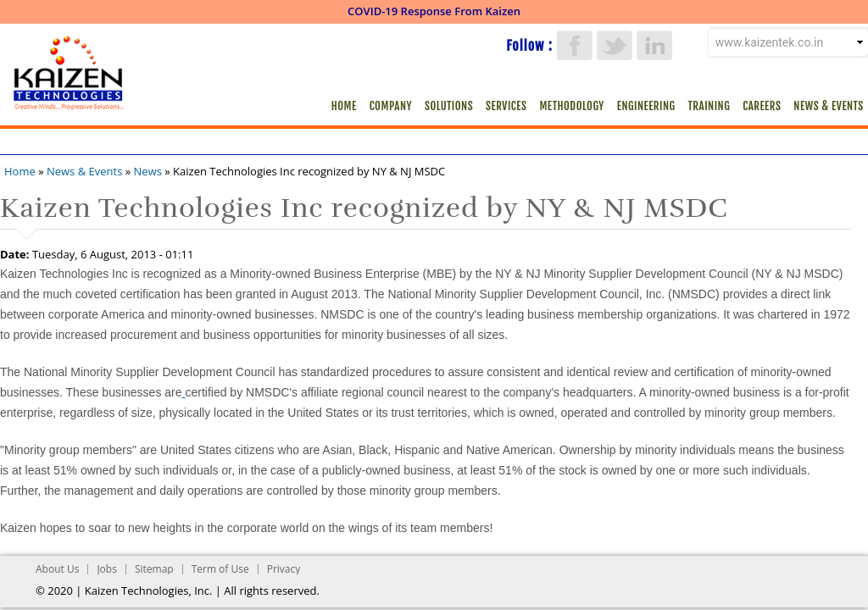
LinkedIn (654, 45)
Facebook (575, 45)
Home (344, 106)
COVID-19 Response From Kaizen (434, 11)
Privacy (284, 569)
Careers (762, 106)
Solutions (449, 106)
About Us (57, 569)
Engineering (646, 106)
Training (709, 106)
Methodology (571, 106)
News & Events (828, 106)
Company (391, 106)
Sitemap (154, 569)
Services (506, 106)
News (148, 171)
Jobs (107, 569)
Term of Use (220, 569)
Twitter (615, 45)
